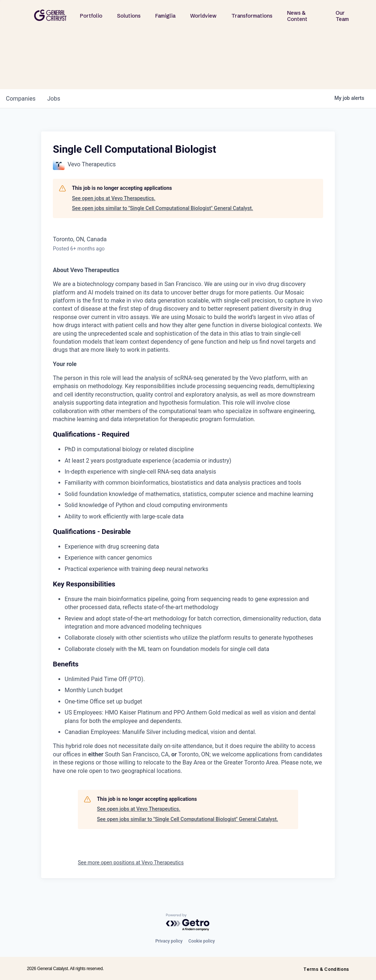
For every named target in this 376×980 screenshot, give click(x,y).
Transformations (252, 16)
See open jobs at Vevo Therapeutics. (114, 198)
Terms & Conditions (326, 969)
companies (21, 99)
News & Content (297, 16)
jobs (54, 99)
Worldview (203, 16)
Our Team (342, 16)
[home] (50, 15)
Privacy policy (169, 941)
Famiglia (165, 16)
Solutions (129, 16)
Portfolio (91, 16)
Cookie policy (202, 941)
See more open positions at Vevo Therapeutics (131, 863)
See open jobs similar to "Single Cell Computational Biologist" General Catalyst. (162, 208)
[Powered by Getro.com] (188, 923)
